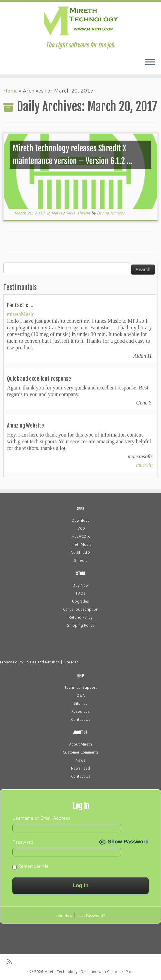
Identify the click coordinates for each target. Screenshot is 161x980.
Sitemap (81, 703)
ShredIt (80, 560)
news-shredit (78, 213)
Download (81, 520)
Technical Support (80, 687)
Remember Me (30, 866)
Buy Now (81, 585)
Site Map (71, 662)
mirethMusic (21, 314)
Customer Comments (81, 752)
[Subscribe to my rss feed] (11, 962)
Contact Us (81, 719)
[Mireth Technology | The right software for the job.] (80, 22)
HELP (81, 676)
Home (10, 90)
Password (23, 842)
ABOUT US (80, 732)
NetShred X (80, 552)
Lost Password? (91, 916)
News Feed (80, 768)
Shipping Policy (81, 625)
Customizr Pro (119, 972)
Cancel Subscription (81, 609)
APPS (80, 509)
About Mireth (80, 744)
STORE (81, 574)
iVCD (81, 528)
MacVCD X (80, 536)
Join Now (64, 916)
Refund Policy (81, 617)
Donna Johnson (111, 213)
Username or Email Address (41, 818)
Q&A (80, 695)
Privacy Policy (12, 662)
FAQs (81, 593)
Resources (80, 711)
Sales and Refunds (43, 662)
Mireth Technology (61, 972)
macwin (144, 465)
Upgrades (80, 601)
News (57, 213)
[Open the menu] (150, 62)
